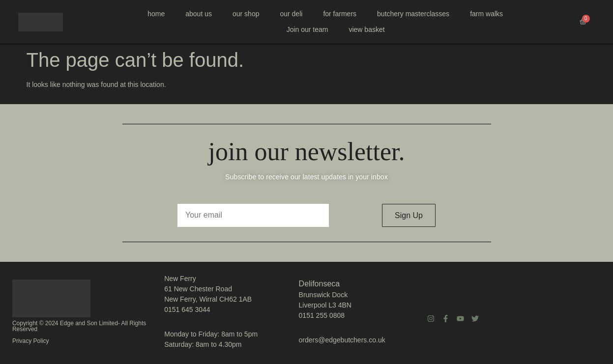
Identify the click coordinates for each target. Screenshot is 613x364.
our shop (246, 14)
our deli (291, 14)
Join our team (307, 29)
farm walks (486, 14)
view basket (366, 29)
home (156, 14)
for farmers (340, 14)
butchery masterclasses (413, 14)
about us (199, 14)
